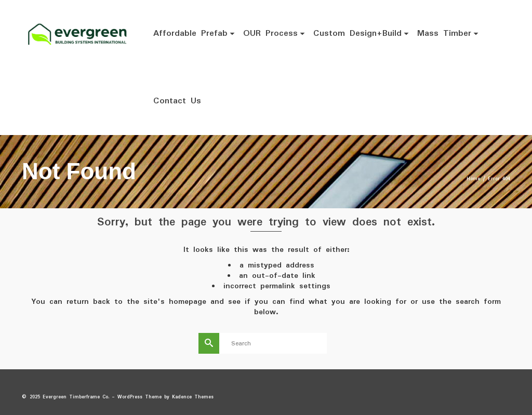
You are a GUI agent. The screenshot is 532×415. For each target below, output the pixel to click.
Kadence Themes (193, 397)
